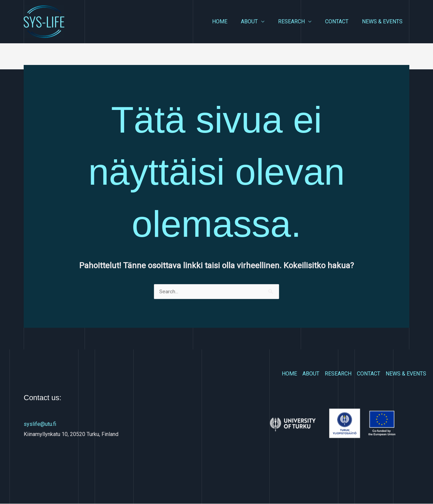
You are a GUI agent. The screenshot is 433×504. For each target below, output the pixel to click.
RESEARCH (298, 21)
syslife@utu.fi (40, 424)
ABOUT (259, 21)
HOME (232, 21)
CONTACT (341, 21)
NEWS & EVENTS (384, 21)
